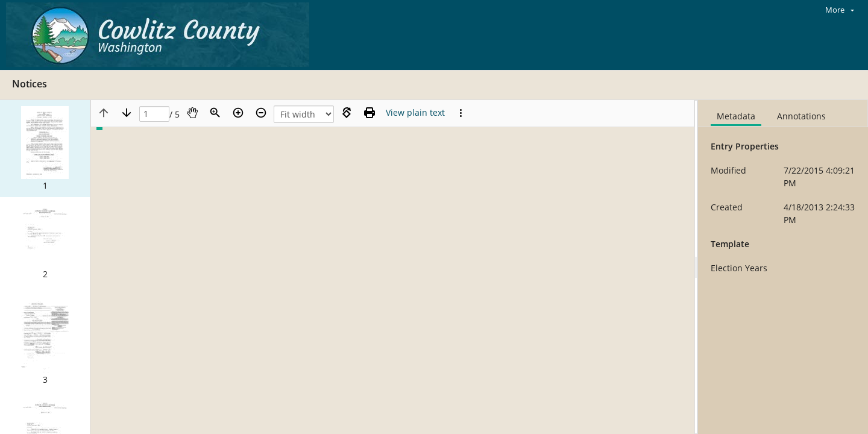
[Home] (161, 35)
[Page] (154, 114)
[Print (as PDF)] (370, 113)
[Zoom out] (261, 113)
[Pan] (192, 113)
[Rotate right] (347, 113)
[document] (783, 267)
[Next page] (127, 113)
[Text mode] (415, 113)
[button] (45, 149)
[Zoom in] (238, 113)
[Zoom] (215, 113)
